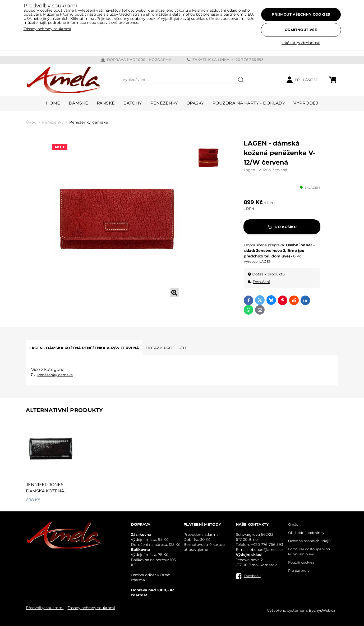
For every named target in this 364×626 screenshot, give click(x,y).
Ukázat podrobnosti (301, 43)
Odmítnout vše (301, 30)
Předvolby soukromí (45, 608)
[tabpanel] (117, 219)
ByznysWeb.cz (322, 610)
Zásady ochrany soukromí (91, 608)
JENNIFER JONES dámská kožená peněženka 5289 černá (45, 494)
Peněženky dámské (55, 375)
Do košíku (286, 227)
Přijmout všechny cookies (301, 14)
